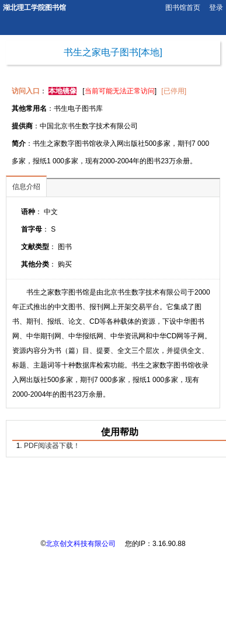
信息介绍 (26, 187)
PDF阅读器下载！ (52, 446)
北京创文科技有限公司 (81, 544)
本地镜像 (62, 91)
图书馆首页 (183, 8)
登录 (216, 8)
